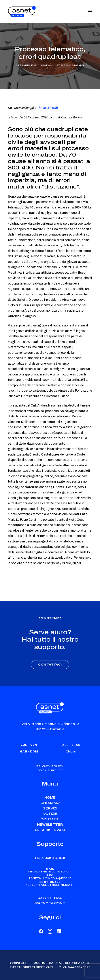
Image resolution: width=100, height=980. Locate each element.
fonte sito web (48, 108)
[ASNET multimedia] (22, 12)
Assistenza (50, 898)
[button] (90, 12)
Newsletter (50, 825)
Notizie (50, 814)
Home (50, 798)
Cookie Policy (50, 770)
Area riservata (50, 830)
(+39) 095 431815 (50, 858)
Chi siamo (50, 803)
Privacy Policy (50, 766)
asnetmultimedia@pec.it (50, 878)
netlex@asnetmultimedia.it (50, 885)
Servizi (50, 808)
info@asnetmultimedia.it (50, 872)
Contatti (50, 819)
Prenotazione (50, 903)
